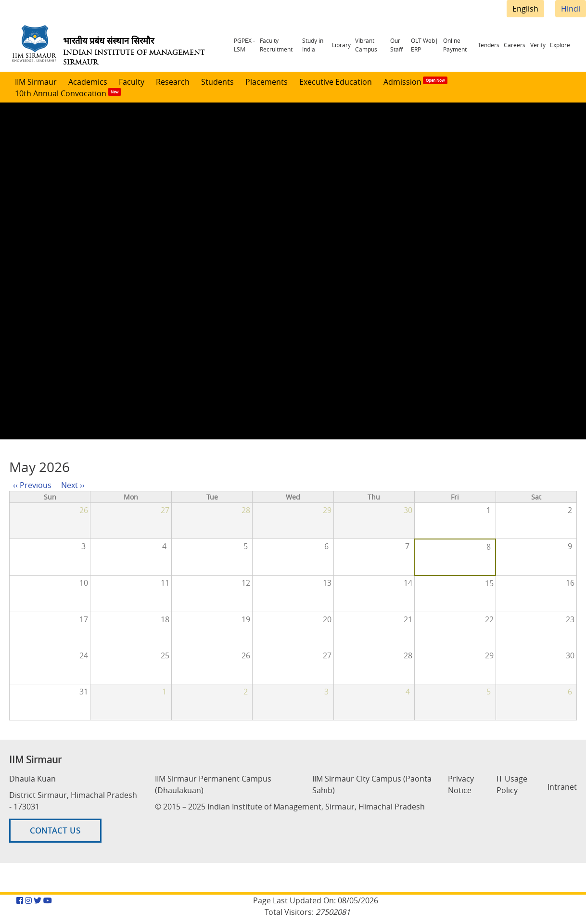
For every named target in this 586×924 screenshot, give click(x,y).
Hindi (571, 9)
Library (351, 44)
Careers (525, 44)
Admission (402, 82)
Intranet (562, 787)
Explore (561, 44)
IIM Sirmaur (36, 82)
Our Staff (404, 44)
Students (217, 82)
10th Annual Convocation (61, 94)
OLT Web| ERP (433, 44)
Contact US (55, 837)
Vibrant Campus (371, 44)
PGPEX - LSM (242, 44)
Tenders (504, 44)
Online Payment (467, 44)
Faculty (132, 82)
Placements (267, 82)
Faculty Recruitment (277, 44)
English (525, 9)
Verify (543, 44)
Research (173, 82)
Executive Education (336, 82)
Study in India (319, 44)
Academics (88, 82)
